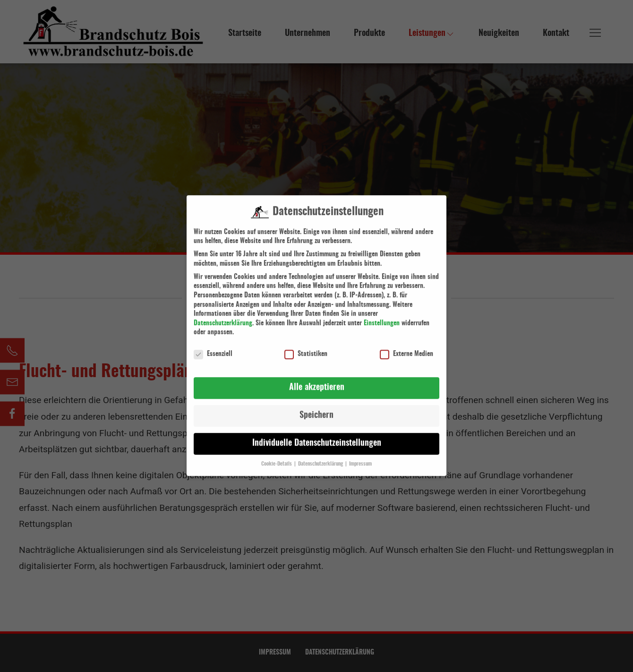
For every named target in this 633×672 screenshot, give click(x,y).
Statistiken (306, 342)
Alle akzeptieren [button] (317, 375)
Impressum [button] (360, 452)
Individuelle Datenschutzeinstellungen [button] (317, 431)
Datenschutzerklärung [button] (321, 452)
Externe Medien (406, 342)
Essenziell (213, 342)
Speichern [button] (316, 403)
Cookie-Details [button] (277, 452)
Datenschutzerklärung (223, 311)
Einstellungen (382, 311)
